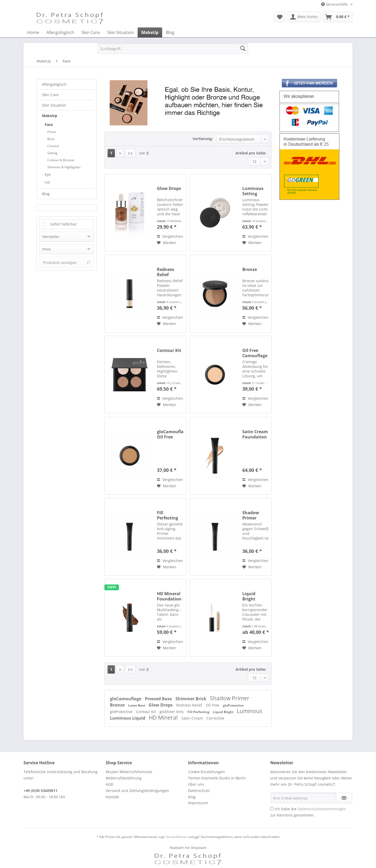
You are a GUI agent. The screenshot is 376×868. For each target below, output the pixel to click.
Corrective (215, 718)
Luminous (249, 711)
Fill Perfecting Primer (168, 515)
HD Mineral (164, 717)
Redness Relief (190, 705)
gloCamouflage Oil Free (170, 434)
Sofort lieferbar (63, 224)
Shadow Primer (251, 515)
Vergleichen (170, 236)
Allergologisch (54, 84)
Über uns (196, 784)
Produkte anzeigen (67, 262)
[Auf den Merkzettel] (167, 243)
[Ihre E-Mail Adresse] (303, 798)
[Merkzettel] (280, 17)
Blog (46, 194)
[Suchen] (243, 49)
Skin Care (50, 95)
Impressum (198, 803)
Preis (47, 249)
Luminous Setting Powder (253, 191)
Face (49, 125)
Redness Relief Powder (166, 272)
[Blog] (170, 32)
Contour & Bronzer (61, 160)
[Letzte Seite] (130, 153)
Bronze (250, 270)
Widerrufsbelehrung (124, 778)
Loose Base (137, 705)
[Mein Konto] (304, 17)
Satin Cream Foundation (255, 434)
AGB (109, 784)
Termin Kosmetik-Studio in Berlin (217, 778)
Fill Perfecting (199, 712)
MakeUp (50, 116)
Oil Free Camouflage (255, 353)
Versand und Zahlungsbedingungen (137, 791)
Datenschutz (199, 791)
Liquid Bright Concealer (253, 596)
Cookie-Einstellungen (206, 772)
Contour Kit (169, 351)
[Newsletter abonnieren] (344, 798)
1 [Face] (111, 153)
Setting (52, 153)
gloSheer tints (172, 712)
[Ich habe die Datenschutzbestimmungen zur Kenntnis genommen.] (272, 809)
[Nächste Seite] (120, 153)
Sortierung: (203, 139)
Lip (47, 182)
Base (51, 139)
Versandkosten (177, 837)
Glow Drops (169, 189)
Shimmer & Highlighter (64, 167)
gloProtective (233, 705)
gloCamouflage (126, 699)
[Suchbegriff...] (173, 49)
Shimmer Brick (191, 699)
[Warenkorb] (338, 17)
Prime (52, 132)
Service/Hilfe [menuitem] (335, 4)
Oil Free (213, 705)
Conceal (53, 146)
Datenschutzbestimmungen (322, 809)
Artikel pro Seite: (251, 153)
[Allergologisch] (60, 32)
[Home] (33, 32)
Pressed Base (159, 699)
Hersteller (51, 237)
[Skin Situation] (121, 32)
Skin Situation (54, 105)
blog (192, 797)
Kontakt (112, 797)
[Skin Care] (91, 32)
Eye (48, 174)
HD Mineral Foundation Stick (169, 596)
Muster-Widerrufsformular (129, 772)
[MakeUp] (150, 32)
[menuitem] (280, 17)
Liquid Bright (224, 712)
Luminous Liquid (128, 718)
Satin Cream (193, 718)
